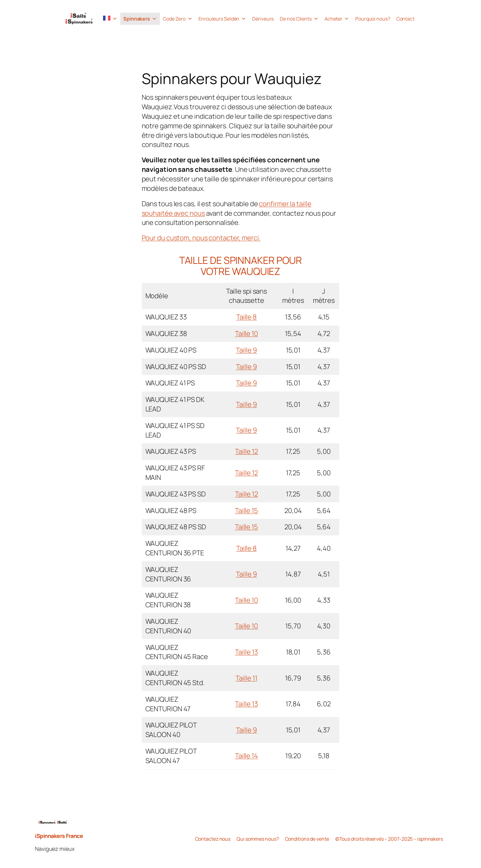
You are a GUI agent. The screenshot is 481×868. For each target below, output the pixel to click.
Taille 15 (246, 511)
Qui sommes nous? (258, 839)
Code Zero (178, 19)
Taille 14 (246, 756)
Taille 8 (246, 317)
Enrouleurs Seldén (222, 19)
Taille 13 (246, 652)
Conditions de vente (307, 839)
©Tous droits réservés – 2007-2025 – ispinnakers (389, 839)
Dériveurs (263, 19)
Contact (405, 19)
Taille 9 (246, 350)
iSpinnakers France (59, 836)
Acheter (337, 19)
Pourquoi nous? (373, 19)
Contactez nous (213, 839)
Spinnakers (140, 19)
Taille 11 (246, 678)
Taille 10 (246, 334)
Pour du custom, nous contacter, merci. (201, 238)
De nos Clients (299, 19)
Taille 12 (246, 451)
